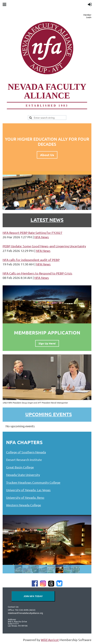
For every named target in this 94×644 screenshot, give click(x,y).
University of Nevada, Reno (25, 497)
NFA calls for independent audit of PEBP (31, 260)
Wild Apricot (50, 640)
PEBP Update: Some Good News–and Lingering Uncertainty (44, 246)
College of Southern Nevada (26, 452)
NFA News (42, 237)
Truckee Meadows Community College (33, 482)
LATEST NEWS (47, 220)
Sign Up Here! (47, 343)
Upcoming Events (49, 414)
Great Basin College (20, 467)
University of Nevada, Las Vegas (28, 490)
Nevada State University (23, 475)
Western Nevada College (24, 505)
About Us (47, 155)
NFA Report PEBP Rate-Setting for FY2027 (32, 233)
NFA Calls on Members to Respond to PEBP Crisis (37, 273)
